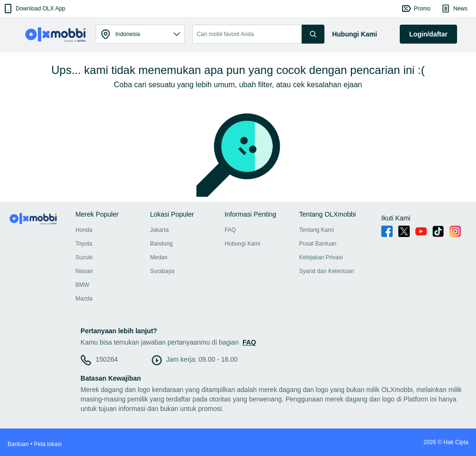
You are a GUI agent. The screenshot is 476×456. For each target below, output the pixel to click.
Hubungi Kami (242, 244)
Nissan (84, 271)
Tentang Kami (317, 230)
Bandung (162, 244)
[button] (34, 9)
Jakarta (159, 230)
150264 (107, 359)
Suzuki (84, 257)
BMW (82, 285)
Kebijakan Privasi (321, 257)
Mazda (84, 299)
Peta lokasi (48, 444)
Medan (159, 257)
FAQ (230, 230)
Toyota (84, 244)
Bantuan (18, 444)
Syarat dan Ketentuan (327, 271)
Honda (84, 230)
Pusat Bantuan (318, 244)
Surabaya (162, 271)
